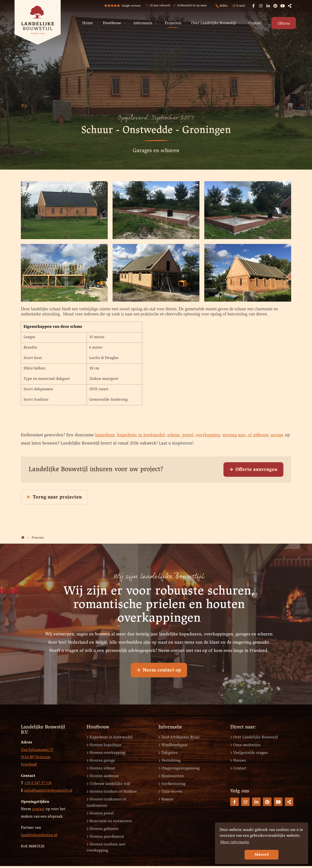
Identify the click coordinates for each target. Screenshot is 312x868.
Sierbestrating (172, 784)
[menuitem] (88, 23)
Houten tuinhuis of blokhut (112, 792)
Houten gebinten (103, 829)
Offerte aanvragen (253, 470)
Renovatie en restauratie (109, 821)
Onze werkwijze (245, 745)
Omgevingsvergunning (179, 768)
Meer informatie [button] (235, 842)
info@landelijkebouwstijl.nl (48, 791)
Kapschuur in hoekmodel (110, 737)
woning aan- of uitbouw (245, 435)
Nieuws (238, 761)
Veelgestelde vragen (249, 753)
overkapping (208, 435)
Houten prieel (100, 813)
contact (38, 809)
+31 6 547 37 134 (38, 783)
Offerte (284, 24)
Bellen (222, 6)
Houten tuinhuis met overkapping (106, 848)
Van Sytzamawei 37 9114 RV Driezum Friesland (37, 757)
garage (277, 435)
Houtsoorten (171, 776)
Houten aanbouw (103, 776)
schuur (173, 435)
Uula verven (170, 792)
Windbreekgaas (173, 745)
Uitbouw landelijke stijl (108, 784)
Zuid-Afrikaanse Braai (179, 737)
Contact (255, 23)
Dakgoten (168, 753)
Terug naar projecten (54, 497)
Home (88, 23)
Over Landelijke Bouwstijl (214, 23)
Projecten (173, 23)
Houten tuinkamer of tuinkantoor (107, 802)
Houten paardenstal (105, 837)
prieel (188, 435)
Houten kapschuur (104, 745)
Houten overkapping (106, 753)
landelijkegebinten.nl (39, 835)
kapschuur (105, 435)
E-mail (239, 6)
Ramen (166, 799)
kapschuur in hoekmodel (141, 435)
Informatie (143, 23)
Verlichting (169, 761)
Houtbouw (112, 23)
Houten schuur (101, 768)
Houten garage (101, 761)
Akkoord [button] (262, 855)
